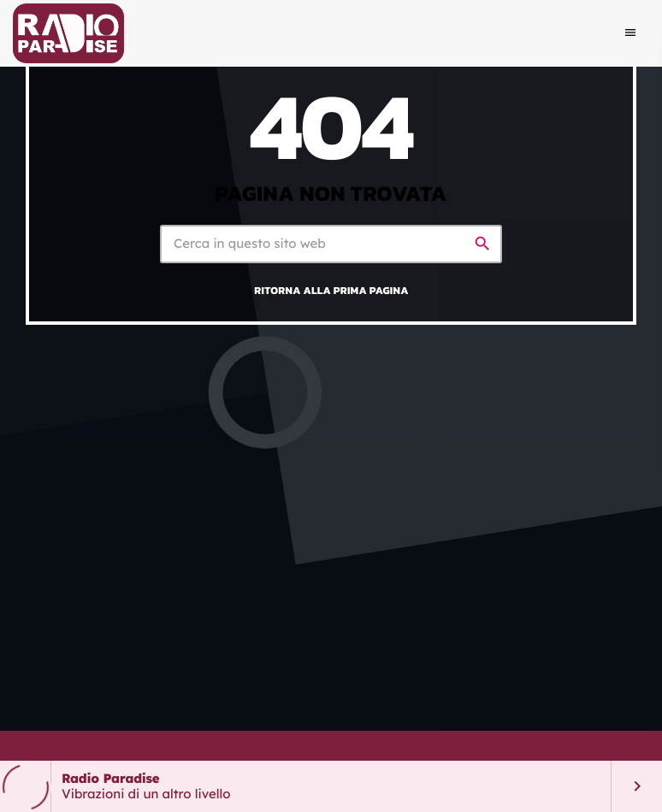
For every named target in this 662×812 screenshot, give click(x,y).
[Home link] (68, 33)
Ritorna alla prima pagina (331, 290)
